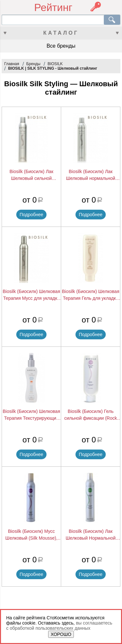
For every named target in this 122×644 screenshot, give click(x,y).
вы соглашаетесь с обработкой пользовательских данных (59, 626)
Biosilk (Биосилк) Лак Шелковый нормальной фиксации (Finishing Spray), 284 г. (91, 175)
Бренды (33, 64)
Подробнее (31, 215)
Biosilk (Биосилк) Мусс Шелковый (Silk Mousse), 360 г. (31, 535)
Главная (12, 64)
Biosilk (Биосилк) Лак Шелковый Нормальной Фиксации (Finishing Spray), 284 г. (91, 535)
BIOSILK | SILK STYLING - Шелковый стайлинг (53, 68)
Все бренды (61, 46)
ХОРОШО (61, 634)
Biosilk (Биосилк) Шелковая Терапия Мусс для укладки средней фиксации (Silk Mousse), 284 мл (31, 295)
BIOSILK (55, 64)
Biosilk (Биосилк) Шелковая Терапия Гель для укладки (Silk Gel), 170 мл (91, 295)
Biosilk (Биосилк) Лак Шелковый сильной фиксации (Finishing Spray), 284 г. (32, 175)
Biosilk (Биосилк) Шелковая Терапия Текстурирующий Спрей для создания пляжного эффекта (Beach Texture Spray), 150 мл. (31, 415)
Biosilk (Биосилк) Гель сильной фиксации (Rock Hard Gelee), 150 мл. (90, 415)
